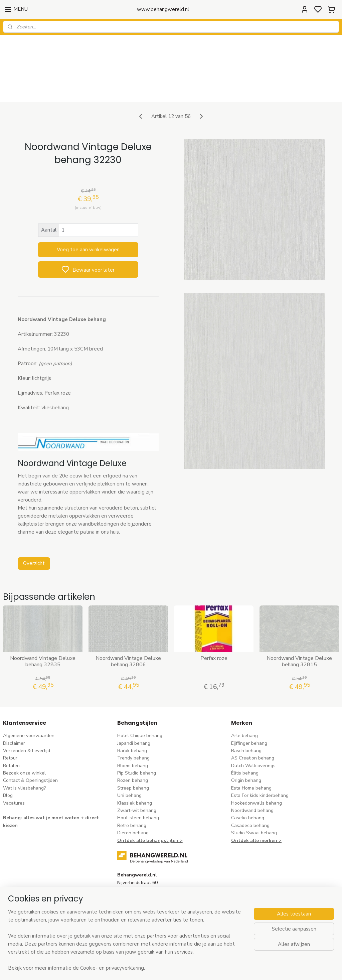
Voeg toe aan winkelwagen (88, 215)
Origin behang (246, 746)
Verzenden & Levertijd (27, 716)
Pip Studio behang (137, 738)
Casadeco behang (250, 791)
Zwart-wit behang (137, 776)
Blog (8, 761)
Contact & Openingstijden (30, 746)
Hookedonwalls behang (256, 768)
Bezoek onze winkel (24, 738)
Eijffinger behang (249, 708)
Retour (10, 723)
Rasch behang (246, 716)
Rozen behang (133, 746)
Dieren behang (133, 798)
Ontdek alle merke (253, 805)
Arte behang (244, 701)
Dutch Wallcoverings (253, 731)
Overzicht (34, 528)
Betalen (11, 731)
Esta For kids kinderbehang (260, 761)
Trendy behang (133, 723)
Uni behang (129, 761)
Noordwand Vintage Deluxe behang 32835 (43, 627)
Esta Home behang (251, 753)
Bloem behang (133, 731)
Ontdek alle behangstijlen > (150, 805)
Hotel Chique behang (140, 701)
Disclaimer (14, 708)
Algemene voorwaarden (29, 701)
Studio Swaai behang (254, 798)
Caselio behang (248, 783)
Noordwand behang (252, 776)
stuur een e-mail (135, 886)
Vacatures (14, 768)
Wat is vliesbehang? (24, 753)
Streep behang (133, 753)
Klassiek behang (135, 768)
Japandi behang (134, 708)
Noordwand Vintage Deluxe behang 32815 (299, 627)
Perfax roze (214, 624)
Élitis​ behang (245, 738)
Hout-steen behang (138, 783)
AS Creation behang (253, 723)
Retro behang (132, 791)
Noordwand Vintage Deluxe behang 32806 (128, 627)
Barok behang (132, 716)
